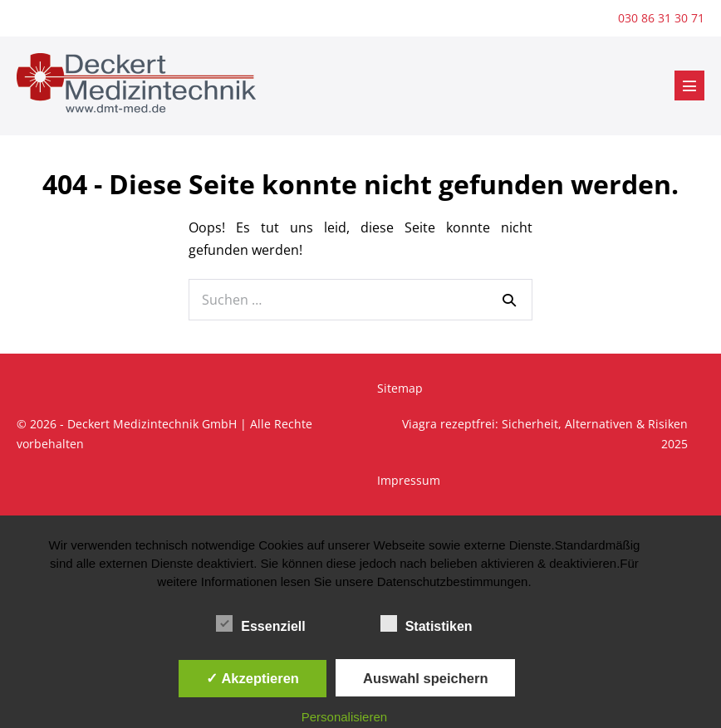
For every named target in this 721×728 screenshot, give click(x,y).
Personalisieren (344, 717)
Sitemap (400, 388)
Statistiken (427, 623)
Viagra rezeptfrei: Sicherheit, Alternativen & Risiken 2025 (545, 434)
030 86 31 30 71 (661, 18)
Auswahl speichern (425, 678)
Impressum (409, 480)
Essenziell (260, 623)
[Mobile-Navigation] (689, 86)
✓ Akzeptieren (253, 678)
